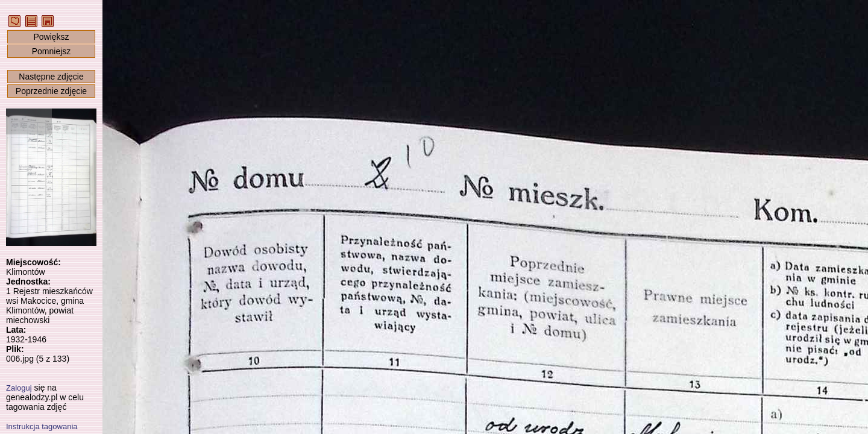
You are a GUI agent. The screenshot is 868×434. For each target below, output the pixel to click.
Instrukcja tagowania (42, 426)
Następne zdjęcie (51, 77)
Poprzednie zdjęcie (51, 91)
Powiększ (51, 37)
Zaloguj (19, 388)
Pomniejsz (52, 51)
